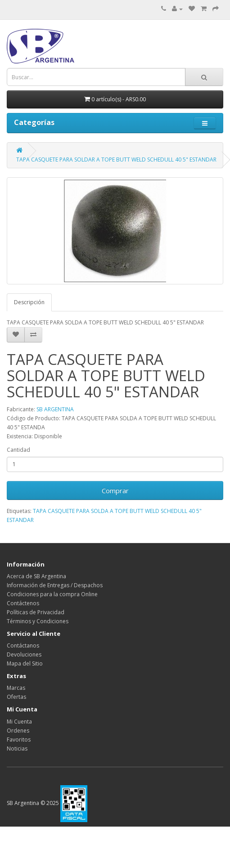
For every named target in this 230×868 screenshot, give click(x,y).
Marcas (16, 688)
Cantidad (18, 450)
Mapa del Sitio (25, 663)
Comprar (115, 490)
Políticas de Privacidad (36, 612)
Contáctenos (23, 603)
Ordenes (18, 731)
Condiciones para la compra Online (52, 594)
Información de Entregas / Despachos (55, 585)
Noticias (17, 749)
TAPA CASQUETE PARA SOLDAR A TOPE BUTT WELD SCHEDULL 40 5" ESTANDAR (116, 160)
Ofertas (16, 697)
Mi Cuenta (19, 722)
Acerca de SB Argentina (36, 576)
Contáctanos (23, 645)
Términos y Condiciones (38, 621)
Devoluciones (24, 654)
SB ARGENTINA (55, 409)
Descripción (29, 302)
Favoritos (19, 740)
